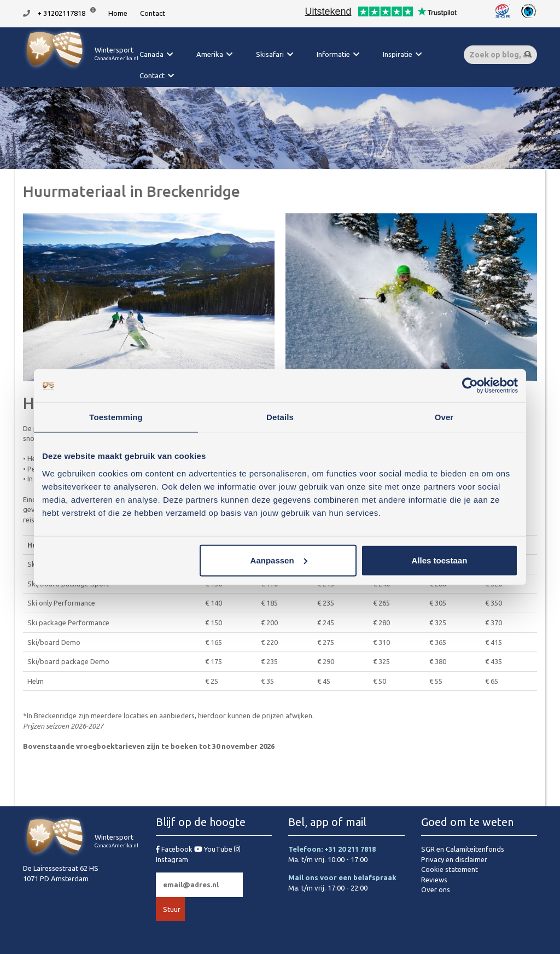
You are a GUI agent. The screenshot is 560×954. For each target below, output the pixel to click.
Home (118, 13)
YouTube (214, 849)
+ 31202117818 (61, 13)
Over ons (436, 889)
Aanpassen (279, 560)
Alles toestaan (440, 560)
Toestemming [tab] (116, 417)
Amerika (210, 54)
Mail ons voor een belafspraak (342, 877)
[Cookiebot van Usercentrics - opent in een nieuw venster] (470, 386)
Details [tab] (280, 417)
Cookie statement (450, 869)
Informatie (333, 54)
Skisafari (270, 54)
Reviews (434, 880)
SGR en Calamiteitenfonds (463, 849)
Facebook (175, 849)
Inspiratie (398, 54)
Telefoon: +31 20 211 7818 (332, 849)
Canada (151, 54)
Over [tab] (444, 417)
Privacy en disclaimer (454, 859)
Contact (153, 13)
